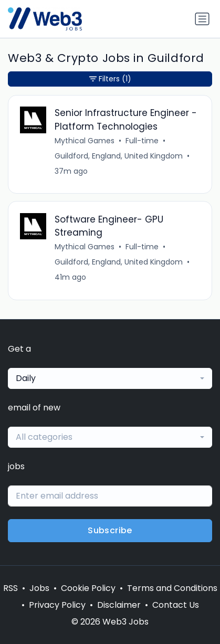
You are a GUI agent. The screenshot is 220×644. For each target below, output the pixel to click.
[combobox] (110, 378)
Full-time (142, 141)
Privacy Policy (57, 605)
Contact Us (176, 605)
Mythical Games (85, 141)
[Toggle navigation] (202, 19)
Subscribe (110, 530)
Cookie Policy (88, 588)
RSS (11, 588)
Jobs (39, 588)
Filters (110, 79)
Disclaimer (119, 605)
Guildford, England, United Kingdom (119, 156)
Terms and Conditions (172, 588)
